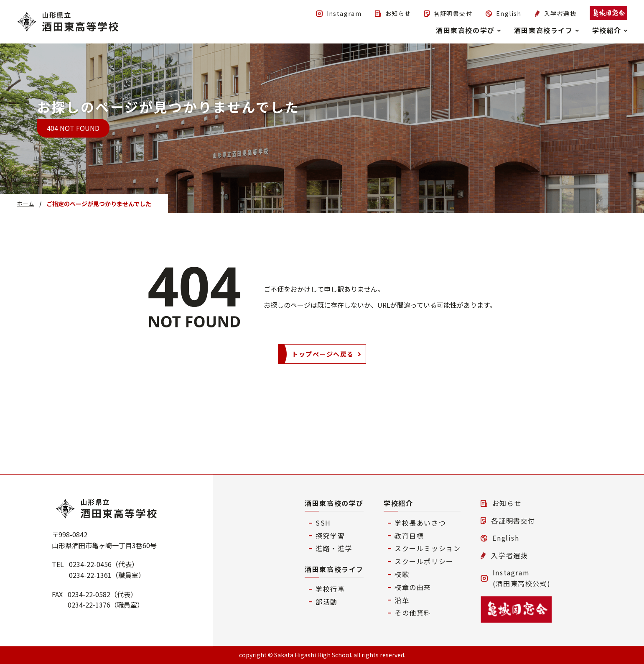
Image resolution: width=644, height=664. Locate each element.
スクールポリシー (424, 561)
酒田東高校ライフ (334, 569)
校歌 (402, 574)
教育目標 (409, 536)
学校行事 (330, 589)
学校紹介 (398, 503)
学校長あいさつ (420, 523)
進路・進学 (334, 549)
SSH (323, 523)
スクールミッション (428, 549)
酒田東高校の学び (334, 503)
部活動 (327, 602)
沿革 (402, 600)
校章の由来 (413, 587)
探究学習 (330, 536)
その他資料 (413, 613)
